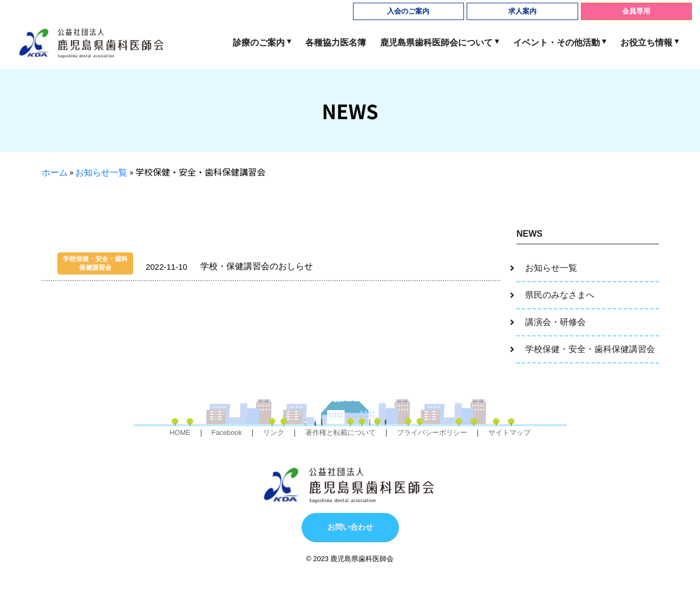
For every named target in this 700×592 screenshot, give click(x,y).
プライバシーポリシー (432, 432)
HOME (180, 432)
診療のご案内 (259, 43)
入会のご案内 (408, 11)
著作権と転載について (341, 432)
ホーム (55, 173)
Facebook (227, 432)
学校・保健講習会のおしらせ (185, 264)
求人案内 (522, 11)
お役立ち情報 (646, 43)
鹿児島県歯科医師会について (436, 43)
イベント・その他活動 (557, 43)
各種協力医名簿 (336, 43)
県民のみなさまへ (560, 295)
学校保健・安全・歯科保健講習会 (590, 349)
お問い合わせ (350, 527)
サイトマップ (509, 432)
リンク (274, 432)
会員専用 (636, 11)
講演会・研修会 (555, 322)
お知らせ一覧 (101, 173)
